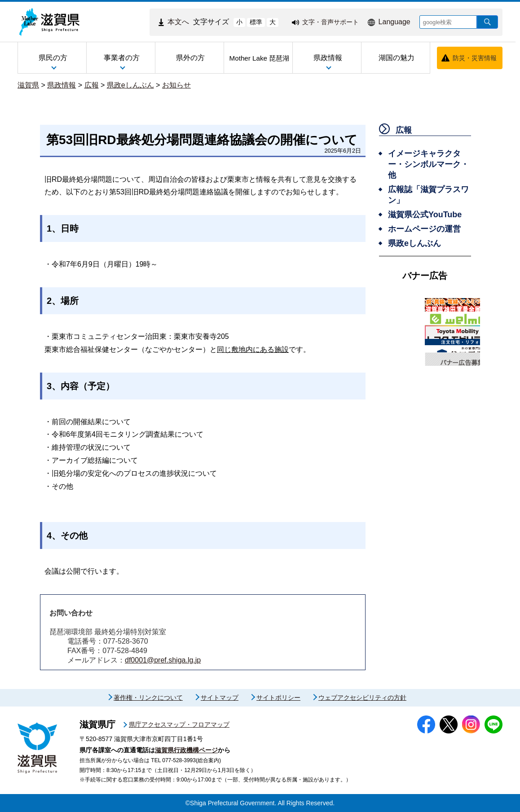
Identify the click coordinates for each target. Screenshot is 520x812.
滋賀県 (28, 85)
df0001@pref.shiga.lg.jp (163, 660)
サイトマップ (220, 698)
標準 (256, 22)
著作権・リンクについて (148, 698)
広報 (92, 85)
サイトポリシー (278, 698)
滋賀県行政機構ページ (186, 750)
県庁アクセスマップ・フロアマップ (179, 724)
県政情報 (62, 85)
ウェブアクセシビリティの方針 (362, 698)
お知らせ (176, 85)
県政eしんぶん (130, 85)
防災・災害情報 (475, 58)
